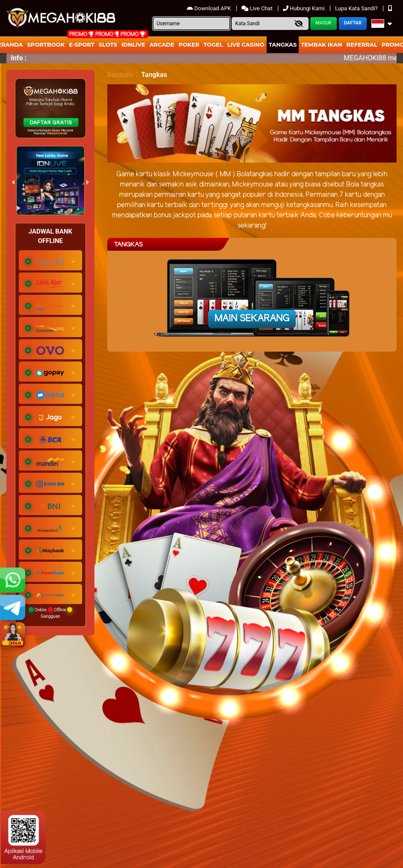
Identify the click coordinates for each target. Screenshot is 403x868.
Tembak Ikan (321, 44)
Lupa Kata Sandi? (357, 8)
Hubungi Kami (304, 8)
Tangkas (283, 44)
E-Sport (82, 44)
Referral (362, 44)
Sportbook (46, 44)
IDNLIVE (133, 44)
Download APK (210, 8)
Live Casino (246, 44)
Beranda (120, 75)
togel (213, 44)
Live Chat (258, 8)
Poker (189, 44)
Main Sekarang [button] (252, 319)
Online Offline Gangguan (51, 613)
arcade (162, 44)
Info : (19, 58)
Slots (108, 44)
